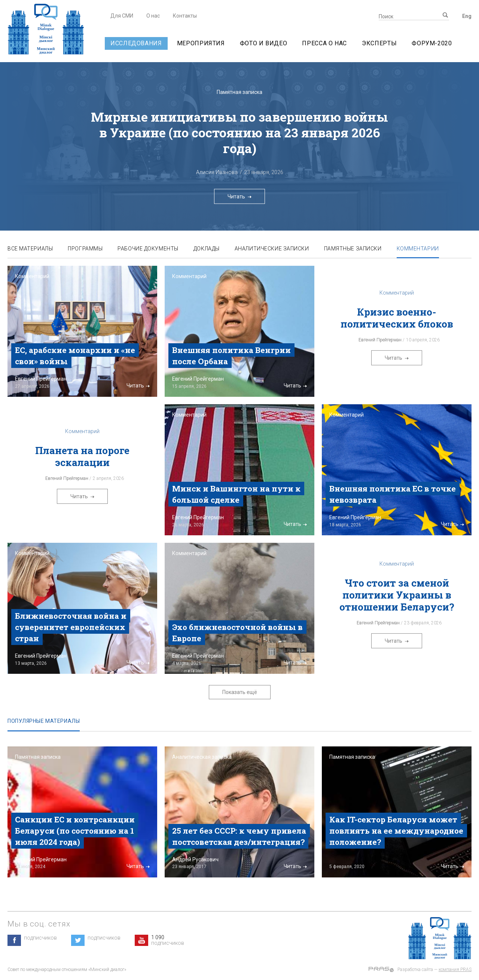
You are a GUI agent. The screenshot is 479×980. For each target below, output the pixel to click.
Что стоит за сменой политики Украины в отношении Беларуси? (397, 595)
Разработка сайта (415, 970)
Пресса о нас (324, 43)
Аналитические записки (272, 249)
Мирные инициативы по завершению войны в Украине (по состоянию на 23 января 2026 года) (239, 132)
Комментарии (418, 249)
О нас (153, 16)
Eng (467, 16)
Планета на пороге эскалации (82, 456)
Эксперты (379, 43)
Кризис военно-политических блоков (397, 318)
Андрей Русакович (195, 859)
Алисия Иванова (217, 172)
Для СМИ (122, 16)
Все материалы (30, 249)
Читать (239, 196)
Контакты (185, 16)
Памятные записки (353, 249)
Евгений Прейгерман (41, 379)
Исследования (136, 43)
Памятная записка (239, 92)
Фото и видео (264, 43)
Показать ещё (240, 692)
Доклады (207, 249)
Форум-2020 (432, 43)
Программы (85, 249)
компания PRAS (455, 970)
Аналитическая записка (202, 757)
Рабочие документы (148, 249)
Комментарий (32, 276)
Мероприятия (201, 43)
